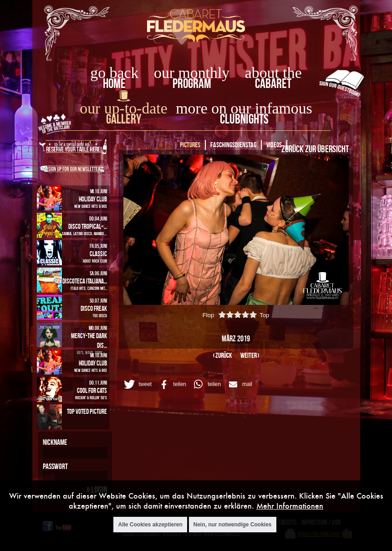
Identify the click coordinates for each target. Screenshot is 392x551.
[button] (137, 384)
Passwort (55, 466)
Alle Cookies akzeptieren (150, 525)
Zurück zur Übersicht (315, 149)
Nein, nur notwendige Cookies (233, 525)
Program (192, 83)
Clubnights (244, 119)
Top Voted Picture (87, 411)
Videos (274, 145)
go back (114, 73)
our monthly (192, 73)
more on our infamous (244, 108)
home (114, 83)
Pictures (190, 145)
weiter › (250, 355)
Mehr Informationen (290, 506)
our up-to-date (123, 108)
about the (273, 73)
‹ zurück (223, 355)
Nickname (55, 442)
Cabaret (273, 83)
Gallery (124, 119)
